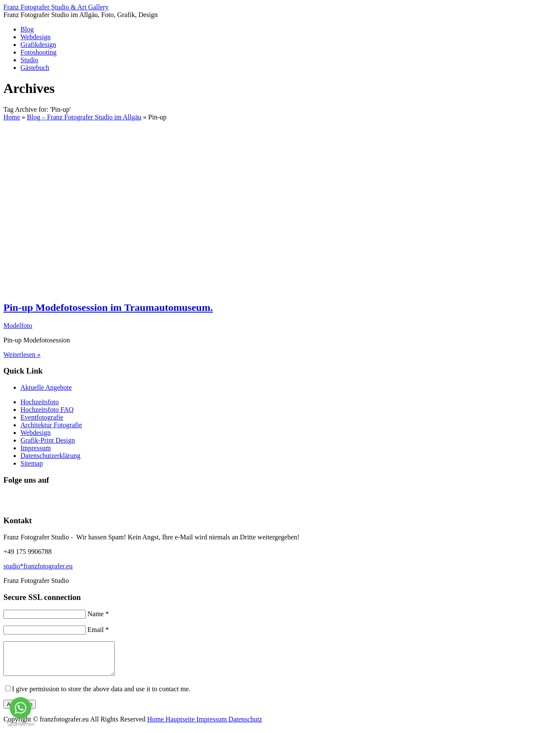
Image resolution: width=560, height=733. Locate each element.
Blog (27, 29)
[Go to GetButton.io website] (20, 724)
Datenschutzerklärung (50, 456)
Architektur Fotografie (51, 425)
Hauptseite (181, 726)
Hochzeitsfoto (40, 402)
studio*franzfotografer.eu (38, 566)
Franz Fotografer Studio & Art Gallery (56, 7)
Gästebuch (35, 68)
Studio (29, 60)
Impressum (36, 448)
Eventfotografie (42, 417)
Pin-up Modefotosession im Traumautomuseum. (108, 307)
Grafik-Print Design (48, 440)
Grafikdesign (38, 45)
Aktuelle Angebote (46, 387)
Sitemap (32, 463)
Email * (98, 630)
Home (156, 726)
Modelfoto (18, 326)
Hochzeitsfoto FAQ (47, 410)
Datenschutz (245, 726)
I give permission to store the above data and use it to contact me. (101, 695)
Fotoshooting (38, 52)
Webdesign (36, 37)
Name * (98, 614)
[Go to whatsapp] (20, 708)
